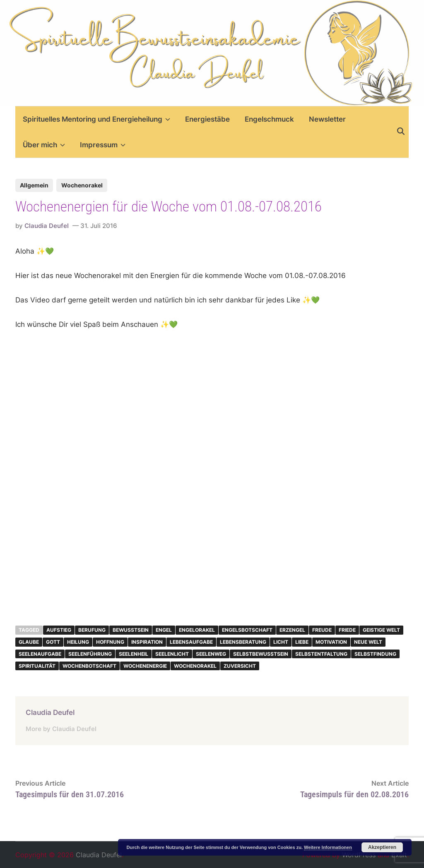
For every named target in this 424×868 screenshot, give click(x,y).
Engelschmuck (269, 119)
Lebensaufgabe (191, 642)
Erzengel (292, 630)
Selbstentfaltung (321, 654)
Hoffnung (110, 642)
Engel (164, 630)
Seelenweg (211, 654)
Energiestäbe (207, 119)
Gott (53, 642)
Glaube (29, 642)
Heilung (78, 642)
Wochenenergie (145, 666)
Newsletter (327, 119)
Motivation (331, 642)
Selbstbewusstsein (261, 654)
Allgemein (34, 185)
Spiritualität (37, 666)
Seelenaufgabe (40, 654)
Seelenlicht (172, 654)
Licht (281, 642)
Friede (347, 630)
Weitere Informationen (328, 847)
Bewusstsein (131, 630)
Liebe (302, 642)
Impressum (103, 145)
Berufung (92, 630)
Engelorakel (197, 630)
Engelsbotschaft (247, 630)
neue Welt (368, 642)
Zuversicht (240, 666)
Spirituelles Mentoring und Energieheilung (96, 119)
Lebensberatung (243, 642)
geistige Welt (381, 630)
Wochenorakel (82, 185)
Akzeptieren (382, 847)
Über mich (44, 145)
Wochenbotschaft (89, 666)
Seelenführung (90, 654)
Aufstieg (59, 630)
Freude (322, 630)
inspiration (147, 642)
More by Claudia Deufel (61, 729)
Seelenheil (134, 654)
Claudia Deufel (47, 226)
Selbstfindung (375, 654)
